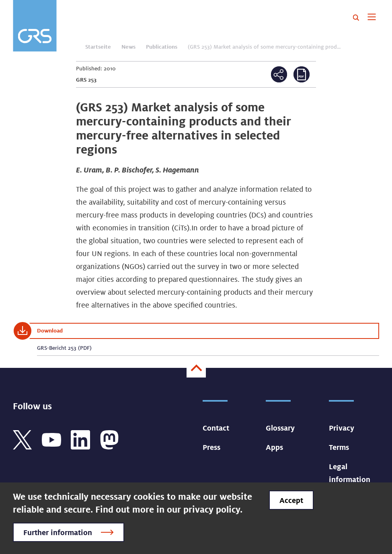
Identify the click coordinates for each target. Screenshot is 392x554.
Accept (291, 500)
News (128, 47)
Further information (58, 532)
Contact (216, 428)
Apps (274, 447)
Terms (339, 447)
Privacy (342, 428)
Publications (162, 47)
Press (211, 447)
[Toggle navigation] (372, 18)
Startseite (98, 47)
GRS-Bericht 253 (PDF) (64, 348)
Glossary (280, 428)
